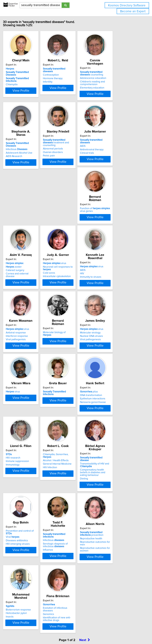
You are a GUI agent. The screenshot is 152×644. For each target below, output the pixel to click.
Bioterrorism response (69, 585)
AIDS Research (20, 155)
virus (113, 218)
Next (85, 619)
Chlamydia (18, 82)
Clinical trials (108, 155)
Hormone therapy (66, 79)
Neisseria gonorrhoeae (25, 446)
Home (94, 633)
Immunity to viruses (23, 301)
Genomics (107, 590)
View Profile (31, 94)
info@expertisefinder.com (77, 633)
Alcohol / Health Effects (114, 439)
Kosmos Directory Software (127, 5)
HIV (14, 297)
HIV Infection (108, 446)
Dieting (16, 525)
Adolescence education (114, 78)
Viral (63, 512)
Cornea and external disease (73, 228)
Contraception (64, 75)
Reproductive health (23, 589)
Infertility (61, 82)
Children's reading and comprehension (114, 83)
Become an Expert (133, 11)
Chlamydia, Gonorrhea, (118, 436)
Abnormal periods (67, 151)
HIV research (64, 439)
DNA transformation (23, 439)
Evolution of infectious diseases (119, 587)
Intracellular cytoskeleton (115, 231)
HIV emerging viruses (69, 519)
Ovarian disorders (66, 154)
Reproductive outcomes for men (30, 593)
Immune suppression (68, 443)
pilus (21, 436)
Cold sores (107, 227)
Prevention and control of (74, 509)
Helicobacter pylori (67, 589)
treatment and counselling (73, 146)
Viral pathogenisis (66, 301)
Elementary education (113, 88)
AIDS (104, 148)
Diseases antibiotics (68, 516)
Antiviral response (67, 294)
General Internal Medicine (115, 443)
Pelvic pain (62, 158)
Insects (60, 592)
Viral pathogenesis (22, 374)
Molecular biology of (117, 290)
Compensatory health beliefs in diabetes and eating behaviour (29, 520)
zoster (64, 221)
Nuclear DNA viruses (23, 370)
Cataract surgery (66, 225)
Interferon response (68, 297)
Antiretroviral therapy (113, 152)
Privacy (102, 633)
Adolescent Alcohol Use (25, 152)
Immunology (63, 446)
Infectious (23, 148)
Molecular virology (22, 367)
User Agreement (115, 633)
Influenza (106, 522)
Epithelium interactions (25, 443)
